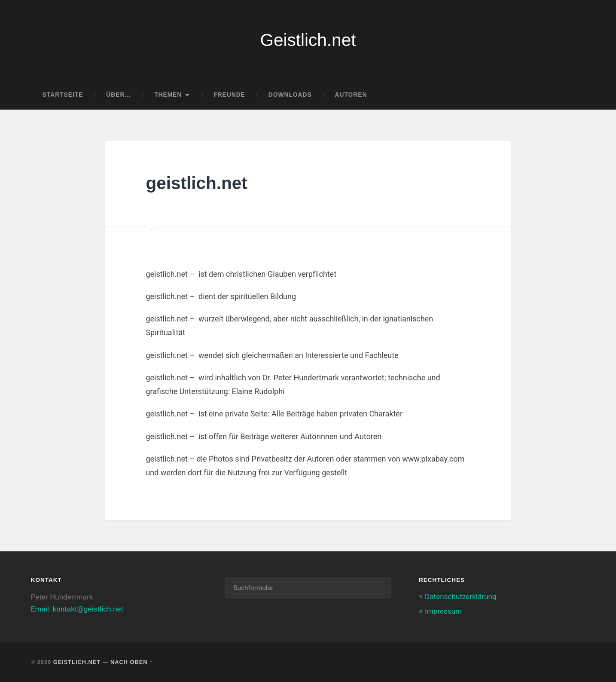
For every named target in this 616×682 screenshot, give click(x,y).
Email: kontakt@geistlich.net (77, 609)
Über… (119, 95)
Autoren (351, 95)
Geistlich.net (308, 40)
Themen (168, 95)
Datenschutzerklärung (460, 596)
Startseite (63, 95)
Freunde (229, 95)
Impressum (443, 611)
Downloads (290, 95)
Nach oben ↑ (131, 662)
